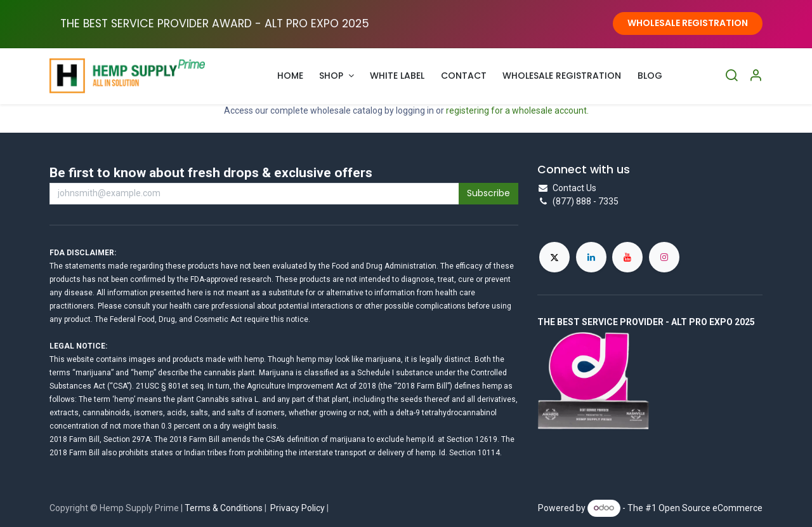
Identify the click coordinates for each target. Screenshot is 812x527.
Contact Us (574, 188)
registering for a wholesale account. (517, 110)
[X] (554, 257)
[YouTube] (627, 257)
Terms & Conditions (224, 508)
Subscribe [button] (488, 193)
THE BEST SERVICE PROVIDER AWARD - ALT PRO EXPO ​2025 (215, 23)
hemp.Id (420, 439)
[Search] (731, 76)
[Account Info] (756, 76)
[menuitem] (290, 76)
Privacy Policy (298, 508)
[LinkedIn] (591, 257)
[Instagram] (664, 257)
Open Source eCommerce (710, 507)
